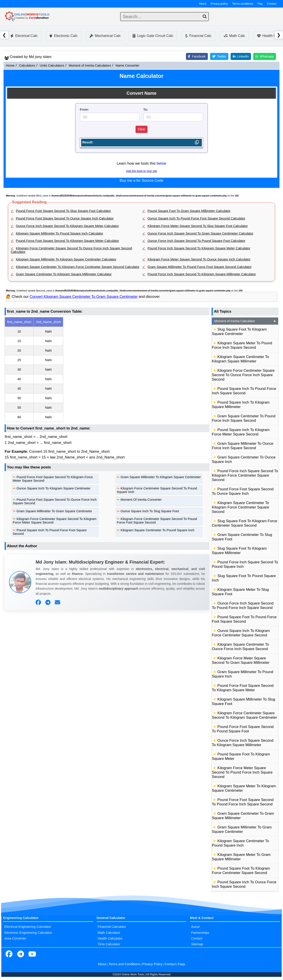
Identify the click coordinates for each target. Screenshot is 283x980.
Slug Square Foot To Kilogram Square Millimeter (239, 551)
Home (10, 65)
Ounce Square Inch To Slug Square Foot (150, 511)
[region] (107, 370)
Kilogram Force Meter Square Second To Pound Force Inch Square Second (242, 772)
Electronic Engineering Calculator (28, 933)
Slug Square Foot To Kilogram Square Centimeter (239, 332)
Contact (272, 4)
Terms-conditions (243, 4)
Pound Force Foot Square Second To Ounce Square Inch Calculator (65, 218)
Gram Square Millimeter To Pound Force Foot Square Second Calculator (200, 267)
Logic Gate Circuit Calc (153, 36)
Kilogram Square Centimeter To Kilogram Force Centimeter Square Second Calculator (78, 267)
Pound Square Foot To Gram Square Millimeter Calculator (189, 211)
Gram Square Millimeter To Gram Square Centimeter (54, 511)
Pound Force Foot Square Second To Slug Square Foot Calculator (63, 211)
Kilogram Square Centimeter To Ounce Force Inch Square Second (240, 647)
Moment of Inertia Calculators (90, 65)
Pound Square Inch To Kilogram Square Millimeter (241, 405)
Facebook (197, 56)
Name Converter (128, 65)
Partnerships (200, 933)
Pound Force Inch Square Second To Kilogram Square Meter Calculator (199, 248)
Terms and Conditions (124, 964)
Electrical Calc (24, 36)
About (203, 4)
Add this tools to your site (141, 171)
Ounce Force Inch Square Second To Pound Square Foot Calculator (196, 241)
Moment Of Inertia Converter (141, 500)
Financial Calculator (112, 927)
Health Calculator (110, 938)
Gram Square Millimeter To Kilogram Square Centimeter (161, 477)
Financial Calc (198, 36)
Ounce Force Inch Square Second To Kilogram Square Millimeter (243, 743)
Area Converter (15, 938)
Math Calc (234, 36)
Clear (141, 129)
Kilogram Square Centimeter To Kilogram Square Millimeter (240, 359)
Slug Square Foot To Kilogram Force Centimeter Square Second (245, 523)
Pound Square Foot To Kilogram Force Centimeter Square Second (241, 871)
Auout (195, 927)
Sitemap (197, 944)
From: (84, 110)
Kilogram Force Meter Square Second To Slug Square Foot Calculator (198, 226)
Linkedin (241, 56)
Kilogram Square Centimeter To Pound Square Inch (157, 530)
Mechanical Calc (105, 36)
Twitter (219, 56)
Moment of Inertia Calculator (245, 321)
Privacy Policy (152, 964)
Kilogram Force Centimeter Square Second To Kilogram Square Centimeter (244, 715)
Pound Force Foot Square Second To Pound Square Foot (243, 729)
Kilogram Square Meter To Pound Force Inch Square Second (242, 345)
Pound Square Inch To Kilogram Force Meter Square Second (241, 432)
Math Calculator (109, 933)
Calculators (27, 65)
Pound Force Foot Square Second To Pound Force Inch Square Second (243, 802)
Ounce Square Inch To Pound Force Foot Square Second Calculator (196, 218)
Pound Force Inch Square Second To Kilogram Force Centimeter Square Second (245, 475)
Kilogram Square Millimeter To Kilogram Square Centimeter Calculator (66, 259)
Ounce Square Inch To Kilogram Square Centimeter (54, 488)
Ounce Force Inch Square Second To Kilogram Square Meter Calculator (67, 226)
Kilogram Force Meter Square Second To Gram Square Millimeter (241, 660)
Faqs (182, 964)
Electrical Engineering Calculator (28, 927)
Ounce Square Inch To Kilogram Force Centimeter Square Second (241, 633)
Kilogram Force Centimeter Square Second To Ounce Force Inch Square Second (243, 375)
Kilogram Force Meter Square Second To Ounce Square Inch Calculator (199, 259)
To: (146, 110)
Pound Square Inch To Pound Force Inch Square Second (244, 391)
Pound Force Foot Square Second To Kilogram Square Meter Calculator (68, 241)
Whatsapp (265, 56)
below (161, 163)
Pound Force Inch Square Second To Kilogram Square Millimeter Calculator (202, 274)
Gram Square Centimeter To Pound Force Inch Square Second (244, 418)
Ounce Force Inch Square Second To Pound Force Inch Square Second (243, 606)
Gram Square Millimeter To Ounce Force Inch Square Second (243, 446)
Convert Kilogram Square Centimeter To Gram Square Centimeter (84, 297)
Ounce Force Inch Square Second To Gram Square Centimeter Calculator (200, 233)
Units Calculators (52, 65)
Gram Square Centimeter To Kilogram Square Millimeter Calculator (64, 274)
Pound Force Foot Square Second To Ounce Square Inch (243, 491)
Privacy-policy (219, 4)
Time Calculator (109, 944)
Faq (260, 4)
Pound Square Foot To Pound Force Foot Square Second (244, 619)
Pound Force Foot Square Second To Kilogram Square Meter (243, 688)
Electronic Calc (64, 36)
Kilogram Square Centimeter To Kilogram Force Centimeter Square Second (240, 507)
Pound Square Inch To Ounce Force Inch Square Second (244, 884)
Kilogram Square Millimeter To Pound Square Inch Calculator (60, 233)
